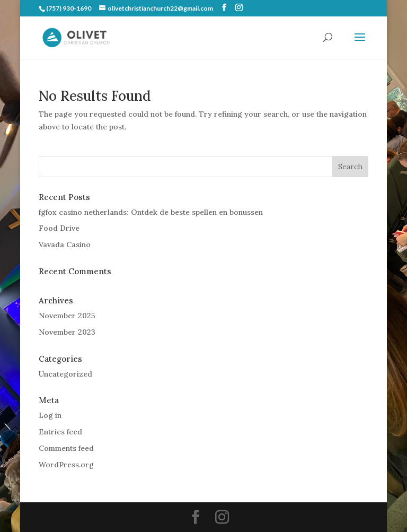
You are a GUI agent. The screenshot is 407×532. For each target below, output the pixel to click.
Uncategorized (65, 374)
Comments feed (66, 448)
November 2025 (67, 316)
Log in (50, 415)
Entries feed (60, 432)
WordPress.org (66, 465)
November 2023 (67, 332)
